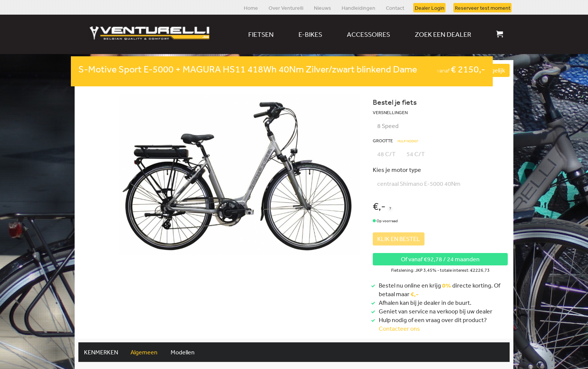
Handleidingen (358, 8)
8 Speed (388, 126)
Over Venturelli (286, 8)
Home (251, 8)
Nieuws (322, 8)
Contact (395, 8)
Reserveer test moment (483, 8)
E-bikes (310, 34)
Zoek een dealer (443, 34)
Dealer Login (430, 8)
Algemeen (144, 352)
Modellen (183, 352)
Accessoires (368, 34)
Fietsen (261, 34)
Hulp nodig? (408, 141)
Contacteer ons (399, 328)
